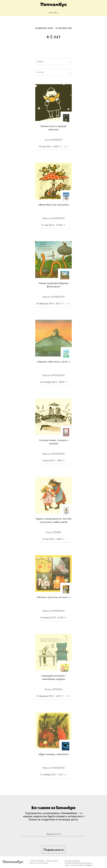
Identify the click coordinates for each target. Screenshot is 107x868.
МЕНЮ (53, 13)
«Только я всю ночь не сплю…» (53, 597)
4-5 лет (40, 72)
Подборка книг (44, 28)
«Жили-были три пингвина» (54, 205)
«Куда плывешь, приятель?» (54, 754)
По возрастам (64, 28)
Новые (40, 62)
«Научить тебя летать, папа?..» (53, 362)
